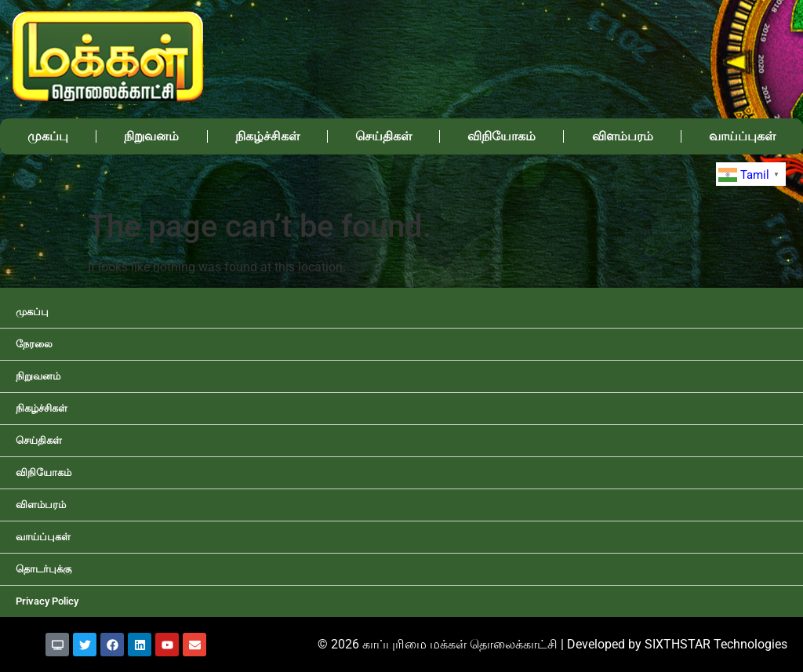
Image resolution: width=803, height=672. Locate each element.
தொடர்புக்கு (44, 569)
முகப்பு (48, 136)
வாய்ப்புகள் (742, 136)
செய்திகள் (383, 136)
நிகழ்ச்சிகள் (267, 136)
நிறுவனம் (151, 136)
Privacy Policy (47, 601)
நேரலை (34, 344)
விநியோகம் (501, 136)
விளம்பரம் (623, 136)
